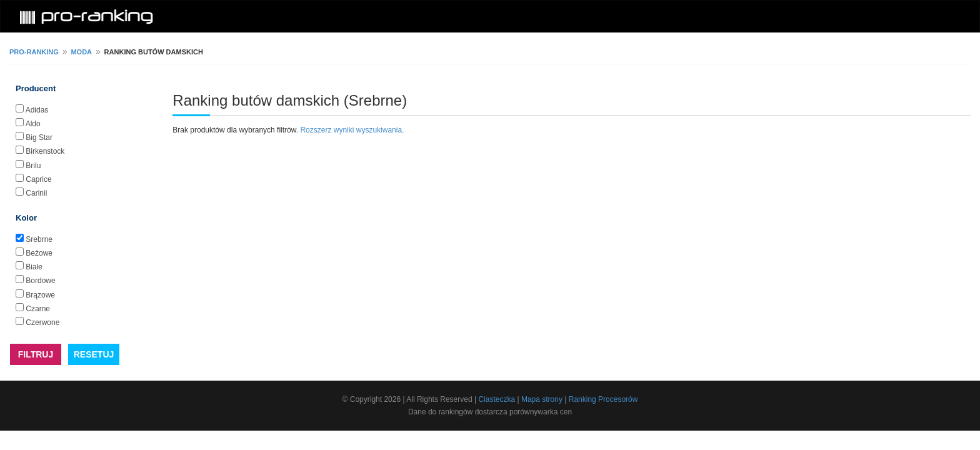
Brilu (33, 166)
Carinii (36, 193)
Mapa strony (542, 399)
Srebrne (39, 239)
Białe (34, 267)
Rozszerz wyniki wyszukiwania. (352, 130)
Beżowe (39, 253)
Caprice (38, 179)
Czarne (38, 309)
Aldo (33, 124)
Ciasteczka (497, 399)
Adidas (37, 110)
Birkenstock (45, 151)
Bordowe (40, 281)
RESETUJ (94, 354)
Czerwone (42, 322)
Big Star (39, 137)
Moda (81, 52)
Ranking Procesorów (603, 399)
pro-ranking (34, 52)
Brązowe (40, 295)
